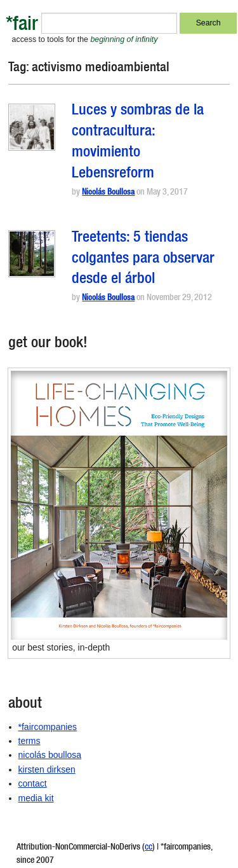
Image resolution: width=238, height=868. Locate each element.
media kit (36, 798)
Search (208, 23)
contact (33, 783)
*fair (22, 26)
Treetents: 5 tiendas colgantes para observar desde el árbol (143, 259)
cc (149, 848)
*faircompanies (48, 727)
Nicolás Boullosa (108, 193)
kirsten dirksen (47, 769)
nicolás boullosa (50, 755)
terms (30, 741)
